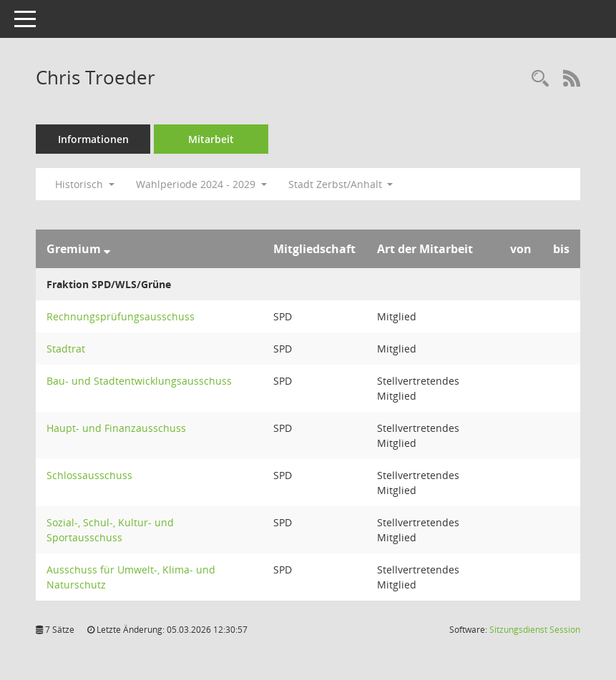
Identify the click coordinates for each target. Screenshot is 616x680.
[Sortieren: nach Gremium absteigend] (107, 249)
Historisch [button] (85, 184)
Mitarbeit (211, 139)
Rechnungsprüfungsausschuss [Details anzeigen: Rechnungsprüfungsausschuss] (121, 316)
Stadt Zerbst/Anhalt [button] (341, 184)
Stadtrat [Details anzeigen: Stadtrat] (66, 349)
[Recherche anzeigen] (540, 79)
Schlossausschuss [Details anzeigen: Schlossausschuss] (89, 475)
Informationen (93, 139)
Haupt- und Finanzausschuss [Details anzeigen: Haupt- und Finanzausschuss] (116, 428)
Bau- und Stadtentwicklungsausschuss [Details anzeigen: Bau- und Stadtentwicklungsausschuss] (139, 381)
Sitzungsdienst (535, 630)
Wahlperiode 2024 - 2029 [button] (201, 184)
